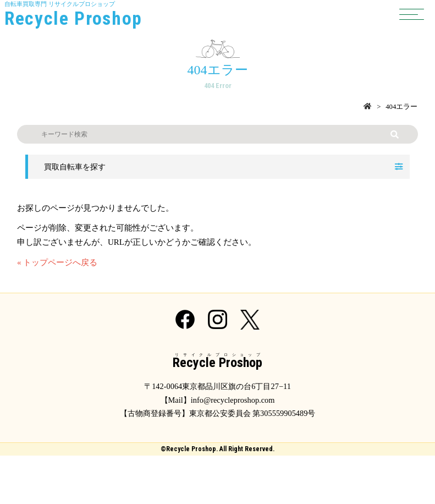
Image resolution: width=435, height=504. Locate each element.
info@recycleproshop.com (233, 400)
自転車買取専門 (217, 15)
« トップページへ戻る (57, 262)
